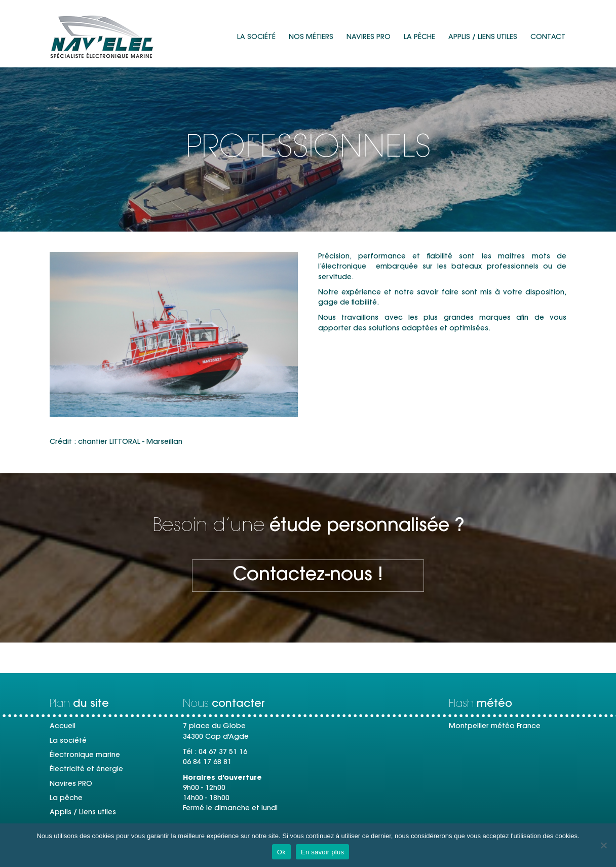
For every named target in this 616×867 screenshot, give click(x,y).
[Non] (603, 845)
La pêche (419, 37)
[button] (308, 576)
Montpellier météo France (495, 727)
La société (256, 37)
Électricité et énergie (86, 770)
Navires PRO (369, 37)
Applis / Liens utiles (483, 37)
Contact (548, 37)
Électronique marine (85, 756)
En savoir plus (322, 852)
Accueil (63, 727)
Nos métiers (311, 37)
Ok (281, 852)
